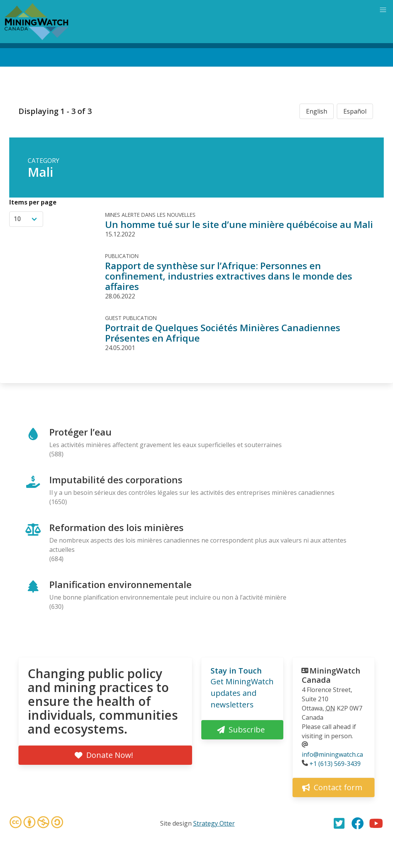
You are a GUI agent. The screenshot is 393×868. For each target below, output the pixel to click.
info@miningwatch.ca (332, 754)
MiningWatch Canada (331, 675)
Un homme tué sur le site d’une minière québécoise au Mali (239, 224)
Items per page (33, 202)
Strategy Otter (214, 823)
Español (355, 111)
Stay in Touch (236, 671)
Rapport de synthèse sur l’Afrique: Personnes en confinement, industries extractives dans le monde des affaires (229, 276)
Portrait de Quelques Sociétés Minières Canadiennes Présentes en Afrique (223, 333)
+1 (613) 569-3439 (335, 764)
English (317, 111)
